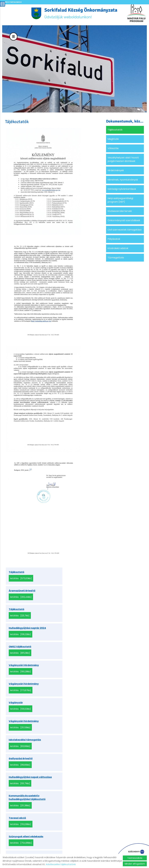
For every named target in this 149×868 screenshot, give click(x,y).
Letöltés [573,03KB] (21, 579)
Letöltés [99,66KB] (20, 673)
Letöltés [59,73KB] (68, 749)
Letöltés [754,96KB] (21, 713)
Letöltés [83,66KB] (68, 652)
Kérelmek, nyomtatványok (123, 181)
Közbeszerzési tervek (120, 212)
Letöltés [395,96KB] (69, 789)
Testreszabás (135, 858)
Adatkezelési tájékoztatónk (61, 864)
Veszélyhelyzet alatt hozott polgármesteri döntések (123, 160)
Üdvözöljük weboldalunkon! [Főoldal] (81, 14)
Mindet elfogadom (135, 864)
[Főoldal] (34, 14)
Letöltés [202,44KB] (68, 579)
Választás (113, 149)
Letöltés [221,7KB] (20, 597)
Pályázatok (114, 240)
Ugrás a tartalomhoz (12, 2)
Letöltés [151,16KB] (68, 771)
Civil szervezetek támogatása (124, 231)
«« (27, 805)
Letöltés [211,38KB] (20, 695)
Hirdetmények (116, 171)
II (13, 37)
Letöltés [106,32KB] (68, 597)
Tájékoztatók (115, 131)
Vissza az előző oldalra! (25, 843)
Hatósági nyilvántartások (122, 190)
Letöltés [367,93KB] (68, 731)
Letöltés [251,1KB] (20, 731)
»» (78, 805)
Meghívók (113, 140)
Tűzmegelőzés (116, 258)
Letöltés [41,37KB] (20, 771)
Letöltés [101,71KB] (68, 673)
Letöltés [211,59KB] (20, 652)
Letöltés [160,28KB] (68, 615)
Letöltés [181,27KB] (68, 713)
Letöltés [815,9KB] (20, 615)
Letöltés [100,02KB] (68, 633)
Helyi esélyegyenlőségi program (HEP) (120, 201)
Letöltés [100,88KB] (21, 789)
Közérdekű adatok (118, 249)
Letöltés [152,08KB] (68, 695)
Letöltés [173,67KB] (21, 633)
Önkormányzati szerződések (124, 221)
